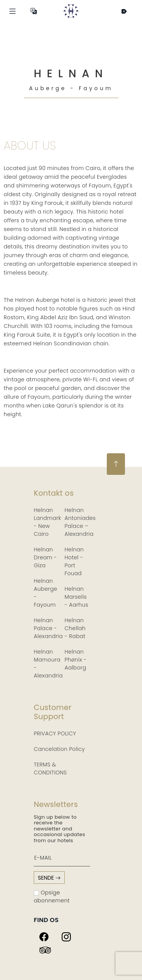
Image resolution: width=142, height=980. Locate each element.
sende (49, 878)
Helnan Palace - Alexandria (48, 628)
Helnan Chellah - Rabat (75, 628)
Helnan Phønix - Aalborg (76, 660)
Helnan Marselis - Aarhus (76, 597)
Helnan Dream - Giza (45, 557)
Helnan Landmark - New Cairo (47, 522)
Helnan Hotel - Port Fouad (74, 561)
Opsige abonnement (52, 897)
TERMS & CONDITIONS (50, 769)
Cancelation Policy (59, 749)
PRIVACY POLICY (55, 733)
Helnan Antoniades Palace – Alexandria (80, 522)
